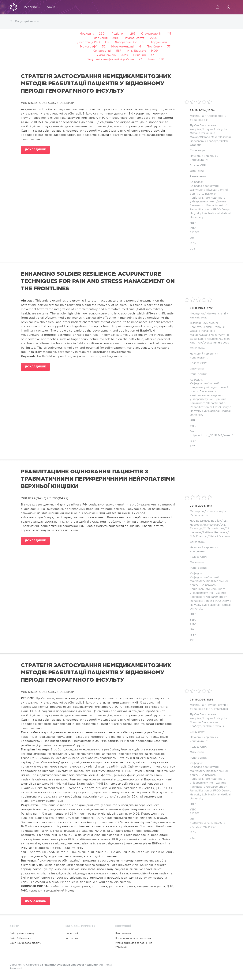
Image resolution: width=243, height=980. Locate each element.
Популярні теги (27, 22)
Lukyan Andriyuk (214, 130)
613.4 (193, 624)
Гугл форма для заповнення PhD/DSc (134, 945)
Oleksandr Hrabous (216, 343)
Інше (151, 59)
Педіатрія (118, 34)
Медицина (87, 34)
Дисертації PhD (89, 42)
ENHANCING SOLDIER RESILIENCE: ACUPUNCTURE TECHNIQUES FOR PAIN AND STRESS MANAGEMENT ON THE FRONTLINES (98, 282)
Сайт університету (22, 933)
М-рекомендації (123, 47)
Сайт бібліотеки (20, 938)
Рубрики (32, 7)
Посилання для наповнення (133, 938)
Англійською (136, 51)
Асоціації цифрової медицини (78, 965)
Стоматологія (151, 34)
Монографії (89, 47)
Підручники (158, 42)
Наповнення (123, 933)
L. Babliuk (215, 521)
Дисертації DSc (126, 42)
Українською (106, 55)
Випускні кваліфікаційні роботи (110, 59)
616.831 (194, 232)
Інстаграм (72, 938)
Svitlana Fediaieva (215, 533)
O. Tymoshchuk (214, 529)
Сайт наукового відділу (25, 943)
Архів (53, 7)
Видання (140, 55)
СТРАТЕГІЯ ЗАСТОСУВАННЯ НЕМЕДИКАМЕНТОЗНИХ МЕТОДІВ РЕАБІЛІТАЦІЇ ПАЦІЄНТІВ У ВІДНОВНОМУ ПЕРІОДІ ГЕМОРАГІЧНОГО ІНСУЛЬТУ (96, 84)
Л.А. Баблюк (198, 521)
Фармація (101, 38)
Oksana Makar (209, 137)
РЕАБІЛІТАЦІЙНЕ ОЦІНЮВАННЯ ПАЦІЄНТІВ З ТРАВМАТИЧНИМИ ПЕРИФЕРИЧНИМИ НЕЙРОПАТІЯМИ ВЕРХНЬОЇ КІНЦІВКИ (98, 479)
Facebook (72, 933)
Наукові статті (134, 38)
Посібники (154, 47)
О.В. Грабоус (199, 537)
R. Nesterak (212, 525)
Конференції (102, 51)
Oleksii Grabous (213, 327)
